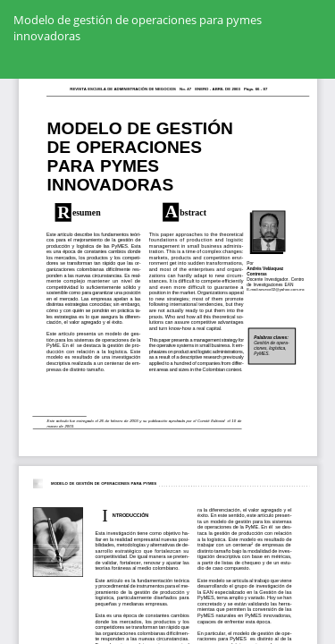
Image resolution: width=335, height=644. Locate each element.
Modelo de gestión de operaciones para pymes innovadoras (138, 28)
